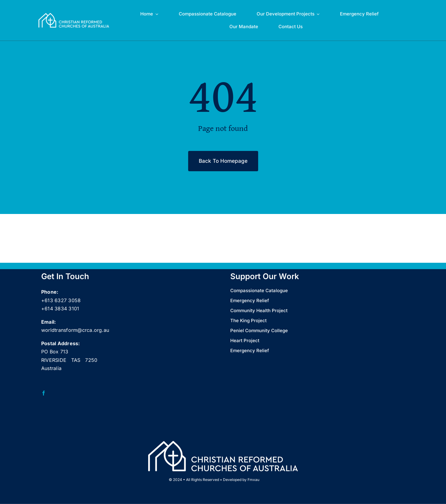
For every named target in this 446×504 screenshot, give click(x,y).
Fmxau (253, 480)
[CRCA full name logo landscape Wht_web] (74, 15)
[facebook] (44, 393)
